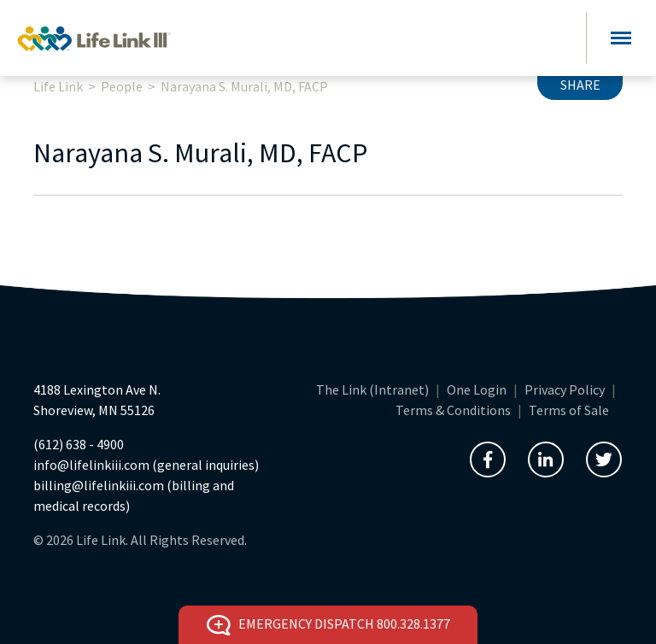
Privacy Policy (565, 389)
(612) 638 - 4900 (79, 444)
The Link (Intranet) (372, 389)
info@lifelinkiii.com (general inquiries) (146, 465)
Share (580, 85)
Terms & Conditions (453, 410)
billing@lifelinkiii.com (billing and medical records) (134, 495)
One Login (477, 389)
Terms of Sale (569, 410)
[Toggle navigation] (621, 38)
